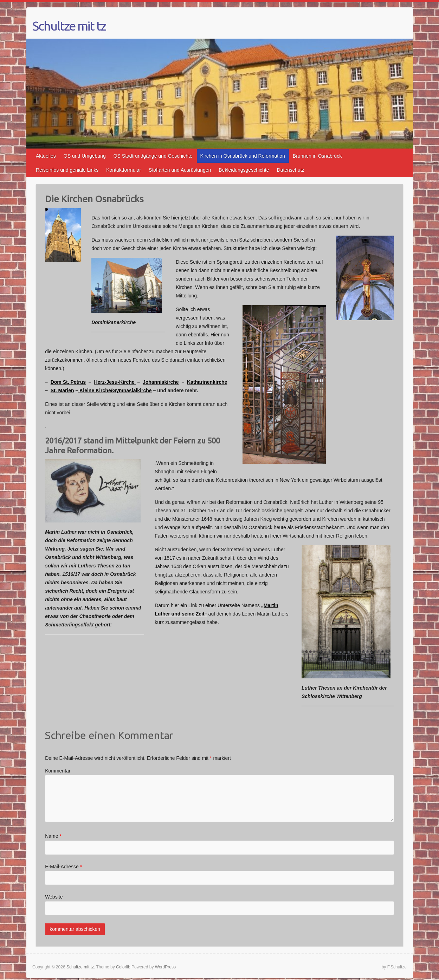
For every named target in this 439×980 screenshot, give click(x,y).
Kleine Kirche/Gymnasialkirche (115, 390)
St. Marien (62, 390)
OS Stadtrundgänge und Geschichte (153, 156)
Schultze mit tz (69, 26)
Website (54, 897)
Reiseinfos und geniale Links (67, 170)
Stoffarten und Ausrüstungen (180, 170)
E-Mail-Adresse (63, 867)
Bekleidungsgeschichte (244, 170)
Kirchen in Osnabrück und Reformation (243, 156)
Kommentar (58, 771)
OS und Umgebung (85, 156)
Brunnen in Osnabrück (317, 156)
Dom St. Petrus (68, 382)
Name (53, 836)
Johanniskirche (161, 382)
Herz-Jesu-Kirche (115, 382)
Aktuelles (46, 156)
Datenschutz (291, 170)
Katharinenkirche (207, 382)
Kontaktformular (124, 170)
